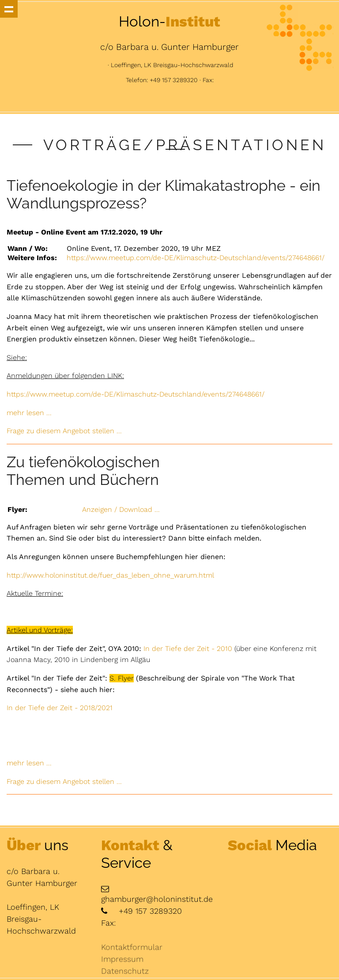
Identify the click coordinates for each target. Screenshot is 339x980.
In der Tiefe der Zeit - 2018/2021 (60, 708)
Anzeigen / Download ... (121, 509)
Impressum (122, 973)
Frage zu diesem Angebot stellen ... (64, 431)
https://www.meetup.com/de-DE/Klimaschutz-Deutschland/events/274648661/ (196, 258)
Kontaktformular (132, 961)
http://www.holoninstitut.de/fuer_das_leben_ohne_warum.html (110, 575)
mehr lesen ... (29, 413)
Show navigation (9, 9)
